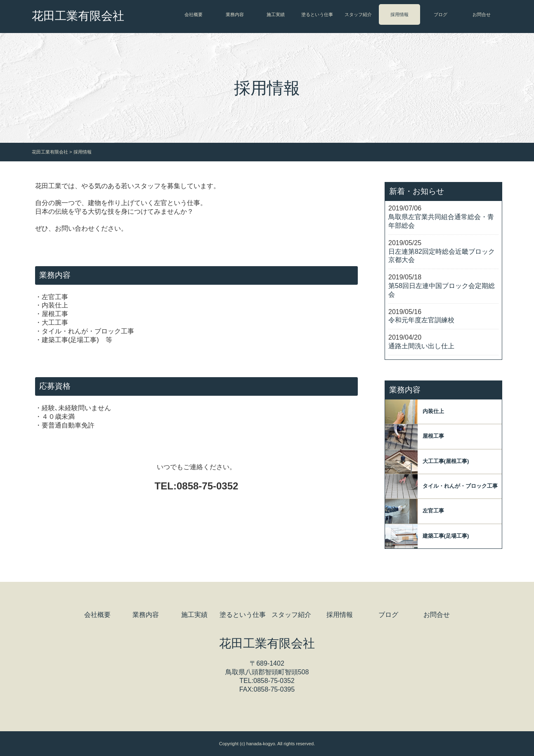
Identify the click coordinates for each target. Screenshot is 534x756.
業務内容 (235, 14)
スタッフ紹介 (358, 14)
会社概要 (194, 14)
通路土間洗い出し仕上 (421, 346)
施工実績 (276, 14)
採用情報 (399, 14)
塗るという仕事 (317, 14)
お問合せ (482, 14)
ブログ (441, 14)
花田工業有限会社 (78, 16)
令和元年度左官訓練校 (421, 320)
